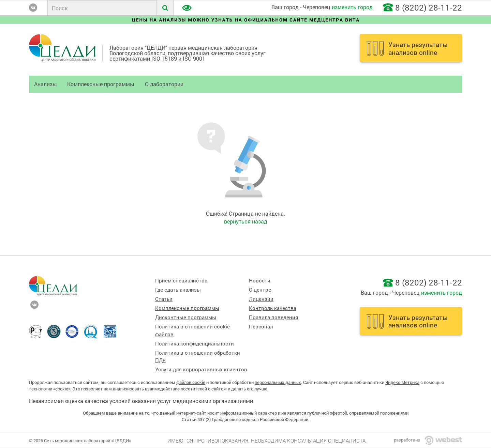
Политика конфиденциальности (195, 344)
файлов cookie (191, 382)
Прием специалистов (181, 281)
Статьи (164, 299)
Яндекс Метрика (402, 382)
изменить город (352, 7)
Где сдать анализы (178, 290)
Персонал (261, 327)
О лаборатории (164, 84)
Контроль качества (273, 308)
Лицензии (261, 299)
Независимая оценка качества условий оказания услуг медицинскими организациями (141, 401)
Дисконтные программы (186, 317)
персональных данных (278, 382)
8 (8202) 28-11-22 (429, 7)
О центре (260, 290)
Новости (260, 281)
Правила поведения (274, 317)
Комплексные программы (101, 84)
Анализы (46, 84)
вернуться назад (246, 221)
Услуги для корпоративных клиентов (201, 369)
